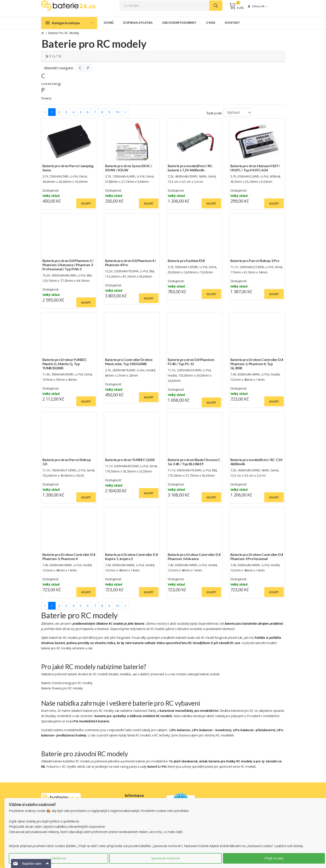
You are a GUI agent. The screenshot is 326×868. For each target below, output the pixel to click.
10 (117, 112)
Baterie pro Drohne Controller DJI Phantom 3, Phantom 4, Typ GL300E (257, 364)
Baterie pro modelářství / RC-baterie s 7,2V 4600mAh (190, 168)
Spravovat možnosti (166, 858)
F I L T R (53, 56)
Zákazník (258, 6)
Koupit (86, 204)
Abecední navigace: (59, 68)
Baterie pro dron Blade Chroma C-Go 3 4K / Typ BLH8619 (194, 462)
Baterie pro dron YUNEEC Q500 (130, 460)
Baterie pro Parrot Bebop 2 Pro (255, 261)
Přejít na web (274, 858)
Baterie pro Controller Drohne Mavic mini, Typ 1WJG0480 (129, 362)
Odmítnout (58, 858)
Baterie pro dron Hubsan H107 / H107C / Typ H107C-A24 (255, 168)
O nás (211, 23)
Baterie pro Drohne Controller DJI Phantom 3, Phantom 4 (69, 557)
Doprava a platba (138, 23)
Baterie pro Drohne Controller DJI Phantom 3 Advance (194, 557)
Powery (46, 98)
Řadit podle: (215, 113)
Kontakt (233, 23)
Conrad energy (51, 84)
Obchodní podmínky (179, 23)
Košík (236, 6)
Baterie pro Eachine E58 (186, 261)
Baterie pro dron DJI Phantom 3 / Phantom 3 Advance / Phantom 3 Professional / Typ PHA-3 (68, 265)
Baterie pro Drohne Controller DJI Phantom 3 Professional (257, 557)
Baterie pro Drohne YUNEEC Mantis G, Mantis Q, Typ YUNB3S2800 (65, 364)
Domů (109, 23)
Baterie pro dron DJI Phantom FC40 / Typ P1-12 (191, 362)
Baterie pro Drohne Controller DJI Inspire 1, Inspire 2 (131, 557)
